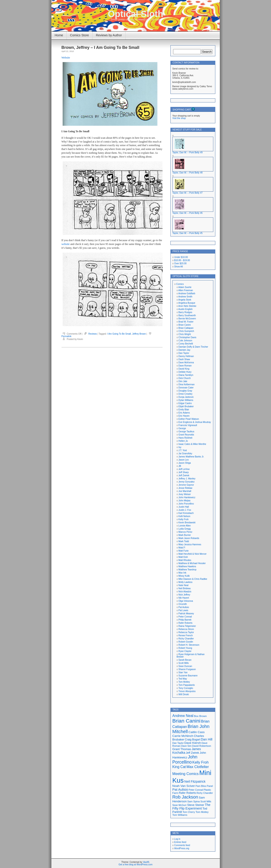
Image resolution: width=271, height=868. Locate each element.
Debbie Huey (185, 372)
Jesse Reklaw (185, 488)
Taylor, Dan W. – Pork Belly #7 (188, 193)
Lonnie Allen (185, 526)
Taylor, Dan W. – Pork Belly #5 (188, 233)
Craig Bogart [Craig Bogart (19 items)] (192, 740)
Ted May (183, 679)
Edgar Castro (185, 403)
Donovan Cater (186, 388)
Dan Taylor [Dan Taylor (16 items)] (178, 743)
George (182, 428)
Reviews (93, 334)
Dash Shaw (184, 359)
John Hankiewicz (187, 497)
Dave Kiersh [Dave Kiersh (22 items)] (193, 743)
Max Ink (182, 573)
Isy (180, 447)
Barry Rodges (185, 312)
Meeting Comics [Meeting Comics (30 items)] (186, 774)
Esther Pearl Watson (189, 419)
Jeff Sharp (184, 472)
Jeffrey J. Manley (187, 479)
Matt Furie (184, 551)
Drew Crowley (185, 394)
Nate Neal (183, 585)
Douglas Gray (185, 391)
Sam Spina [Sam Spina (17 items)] (193, 801)
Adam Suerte (185, 287)
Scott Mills (184, 663)
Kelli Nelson (184, 516)
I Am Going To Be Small (119, 334)
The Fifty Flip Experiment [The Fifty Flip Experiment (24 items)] (192, 807)
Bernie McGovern (187, 319)
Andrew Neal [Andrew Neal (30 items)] (183, 716)
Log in (177, 839)
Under (181, 257)
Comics (180, 284)
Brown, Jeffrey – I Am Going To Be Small (100, 48)
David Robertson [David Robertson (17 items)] (202, 746)
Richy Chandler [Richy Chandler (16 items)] (205, 793)
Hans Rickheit (185, 438)
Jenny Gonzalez (187, 482)
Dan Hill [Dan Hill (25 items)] (207, 739)
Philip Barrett (185, 620)
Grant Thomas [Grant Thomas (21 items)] (182, 749)
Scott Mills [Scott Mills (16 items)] (206, 801)
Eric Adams (184, 413)
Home (59, 35)
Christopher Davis (187, 337)
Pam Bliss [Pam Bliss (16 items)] (201, 786)
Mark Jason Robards (189, 538)
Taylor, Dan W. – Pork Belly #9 (188, 153)
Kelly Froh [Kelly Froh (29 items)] (201, 762)
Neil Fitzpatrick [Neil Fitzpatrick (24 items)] (195, 781)
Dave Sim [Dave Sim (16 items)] (186, 746)
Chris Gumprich (186, 331)
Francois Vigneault (188, 425)
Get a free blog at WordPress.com (135, 865)
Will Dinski (184, 694)
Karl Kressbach (186, 513)
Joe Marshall (185, 491)
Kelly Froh (184, 519)
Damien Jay (184, 350)
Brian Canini (185, 325)
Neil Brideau (185, 588)
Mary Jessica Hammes (190, 544)
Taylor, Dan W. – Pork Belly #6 (188, 213)
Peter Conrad (185, 617)
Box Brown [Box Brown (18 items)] (200, 716)
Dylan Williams (186, 400)
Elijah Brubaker (186, 406)
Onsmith (183, 604)
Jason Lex (184, 460)
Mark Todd (184, 541)
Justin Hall (184, 507)
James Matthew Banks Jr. (191, 457)
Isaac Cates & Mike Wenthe (192, 444)
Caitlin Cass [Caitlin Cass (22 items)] (196, 732)
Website (66, 58)
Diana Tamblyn (186, 375)
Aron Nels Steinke (187, 306)
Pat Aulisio (184, 607)
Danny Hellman (186, 356)
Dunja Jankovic (186, 397)
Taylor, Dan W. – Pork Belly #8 (188, 173)
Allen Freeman (186, 290)
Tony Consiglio (186, 688)
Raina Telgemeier (187, 626)
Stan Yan (183, 672)
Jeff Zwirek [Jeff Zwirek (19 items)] (193, 753)
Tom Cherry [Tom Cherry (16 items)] (189, 812)
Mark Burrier (185, 535)
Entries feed (180, 842)
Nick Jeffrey (184, 595)
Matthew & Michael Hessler (192, 563)
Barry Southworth (187, 315)
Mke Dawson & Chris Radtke (193, 579)
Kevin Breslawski (187, 523)
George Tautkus (186, 432)
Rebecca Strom (186, 629)
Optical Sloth (135, 14)
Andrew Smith (185, 297)
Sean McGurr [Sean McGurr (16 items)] (180, 805)
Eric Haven (184, 416)
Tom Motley (184, 682)
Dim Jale (183, 381)
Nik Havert (184, 598)
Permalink (66, 336)
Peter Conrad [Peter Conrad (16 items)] (196, 790)
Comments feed (182, 845)
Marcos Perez (185, 532)
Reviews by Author (109, 35)
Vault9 (146, 862)
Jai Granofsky (185, 453)
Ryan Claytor (185, 651)
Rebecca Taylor (186, 632)
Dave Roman (185, 366)
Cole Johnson (185, 341)
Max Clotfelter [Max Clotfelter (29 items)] (198, 767)
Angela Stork (185, 300)
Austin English (185, 309)
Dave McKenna (186, 363)
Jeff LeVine (184, 469)
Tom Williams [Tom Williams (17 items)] (180, 815)
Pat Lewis (183, 610)
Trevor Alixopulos (187, 691)
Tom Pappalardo (187, 685)
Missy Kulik (184, 576)
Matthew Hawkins (187, 566)
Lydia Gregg (185, 529)
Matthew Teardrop (187, 570)
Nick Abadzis (185, 592)
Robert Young (185, 648)
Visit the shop (179, 118)
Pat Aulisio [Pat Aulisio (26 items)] (180, 789)
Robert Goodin (186, 642)
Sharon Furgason (187, 669)
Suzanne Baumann (188, 676)
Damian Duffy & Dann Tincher (193, 347)
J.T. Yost (183, 450)
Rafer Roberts (185, 623)
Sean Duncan (185, 666)
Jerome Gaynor (186, 485)
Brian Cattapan (186, 328)
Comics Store (79, 35)
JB (180, 466)
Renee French (186, 635)
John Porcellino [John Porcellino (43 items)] (185, 759)
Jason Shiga (185, 463)
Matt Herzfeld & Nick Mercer (193, 554)
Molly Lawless (185, 582)
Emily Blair (184, 410)
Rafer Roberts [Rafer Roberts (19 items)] (187, 793)
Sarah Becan (185, 660)
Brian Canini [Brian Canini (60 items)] (186, 721)
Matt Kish (183, 557)
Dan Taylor (184, 353)
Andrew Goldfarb (187, 293)
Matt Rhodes (185, 560)
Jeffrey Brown (139, 334)
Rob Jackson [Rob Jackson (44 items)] (185, 797)
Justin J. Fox (185, 510)
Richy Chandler (186, 639)
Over (180, 263)
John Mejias (184, 501)
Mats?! (182, 548)
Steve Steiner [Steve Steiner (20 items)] (196, 805)
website (66, 244)
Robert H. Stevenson (189, 645)
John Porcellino (186, 504)
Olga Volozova (186, 601)
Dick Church (185, 378)
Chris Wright (185, 334)
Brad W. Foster (186, 322)
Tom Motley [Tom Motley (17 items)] (202, 812)
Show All (178, 267)
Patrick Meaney (186, 614)
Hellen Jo (183, 441)
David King (184, 369)
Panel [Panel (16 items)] (210, 786)
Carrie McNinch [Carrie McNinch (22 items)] (183, 736)
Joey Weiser (185, 494)
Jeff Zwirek (184, 475)
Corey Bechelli (186, 344)
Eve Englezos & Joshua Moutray (195, 422)
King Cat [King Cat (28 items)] (179, 767)
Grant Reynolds (186, 435)
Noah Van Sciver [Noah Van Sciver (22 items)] (184, 786)
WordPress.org (182, 848)
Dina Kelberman (187, 384)
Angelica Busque (187, 303)
